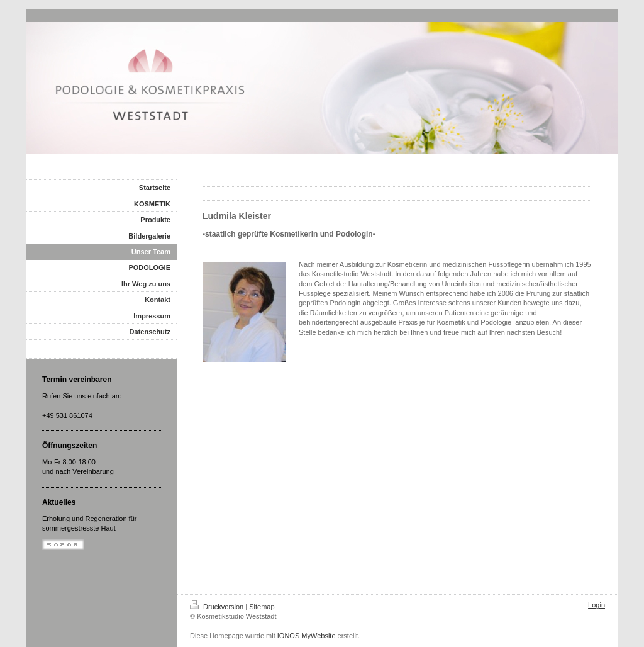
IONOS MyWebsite (307, 636)
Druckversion (218, 607)
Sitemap (262, 607)
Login (597, 605)
